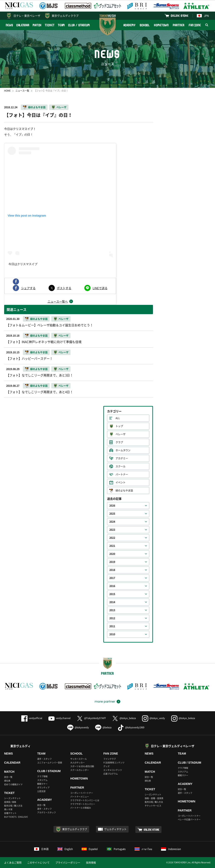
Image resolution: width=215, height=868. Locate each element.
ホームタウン (123, 450)
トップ (119, 426)
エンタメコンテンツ (113, 770)
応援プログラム (111, 774)
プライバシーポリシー (68, 863)
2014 (112, 602)
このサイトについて (38, 863)
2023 (112, 530)
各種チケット (10, 813)
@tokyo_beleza (124, 718)
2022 (112, 538)
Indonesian (171, 849)
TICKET (50, 25)
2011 (112, 626)
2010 (112, 634)
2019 (112, 562)
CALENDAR (23, 25)
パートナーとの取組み (81, 808)
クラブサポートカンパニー (83, 804)
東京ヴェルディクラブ (65, 16)
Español (90, 849)
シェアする (28, 288)
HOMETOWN (161, 25)
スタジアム (42, 780)
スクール (121, 466)
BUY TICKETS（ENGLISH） (17, 817)
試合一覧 (8, 777)
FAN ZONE (195, 25)
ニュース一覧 (22, 91)
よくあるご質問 (13, 863)
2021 (112, 546)
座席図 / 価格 (10, 802)
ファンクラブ (110, 759)
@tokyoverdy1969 (131, 727)
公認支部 (41, 791)
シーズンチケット (12, 798)
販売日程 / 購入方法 (13, 806)
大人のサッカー (78, 762)
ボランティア (43, 787)
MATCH (37, 25)
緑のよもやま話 (37, 107)
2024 (112, 522)
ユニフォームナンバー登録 (50, 762)
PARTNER (179, 25)
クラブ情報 (42, 776)
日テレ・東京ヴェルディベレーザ (173, 746)
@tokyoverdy (78, 727)
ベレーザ (61, 107)
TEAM (62, 25)
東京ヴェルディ (20, 746)
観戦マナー (42, 784)
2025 (112, 514)
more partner (105, 702)
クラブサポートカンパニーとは (85, 800)
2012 (112, 618)
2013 (112, 610)
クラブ (119, 442)
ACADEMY (129, 25)
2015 (112, 594)
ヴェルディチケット (115, 829)
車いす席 (8, 809)
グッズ (106, 766)
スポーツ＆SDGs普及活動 (82, 766)
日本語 (41, 849)
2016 (112, 586)
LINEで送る (100, 288)
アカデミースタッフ (47, 812)
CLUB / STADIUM (79, 25)
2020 (112, 554)
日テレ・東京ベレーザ (27, 16)
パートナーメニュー (80, 797)
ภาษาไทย (143, 849)
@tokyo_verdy (153, 718)
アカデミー (122, 458)
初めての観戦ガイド (13, 784)
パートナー (122, 474)
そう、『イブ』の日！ (19, 134)
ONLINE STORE (180, 16)
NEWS (9, 25)
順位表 (7, 781)
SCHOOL (145, 25)
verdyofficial (32, 718)
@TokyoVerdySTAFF (91, 718)
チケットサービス (153, 806)
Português (116, 849)
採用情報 (91, 863)
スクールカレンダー (80, 770)
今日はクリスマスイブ (23, 264)
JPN (203, 16)
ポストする (64, 288)
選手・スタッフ (44, 759)
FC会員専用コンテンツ (114, 762)
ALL (118, 418)
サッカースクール (79, 759)
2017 (112, 578)
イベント (121, 482)
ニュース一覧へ (58, 301)
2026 (112, 506)
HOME (7, 91)
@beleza (103, 727)
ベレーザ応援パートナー (189, 819)
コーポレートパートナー (82, 793)
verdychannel (59, 718)
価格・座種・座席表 (154, 798)
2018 (112, 570)
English (65, 849)
